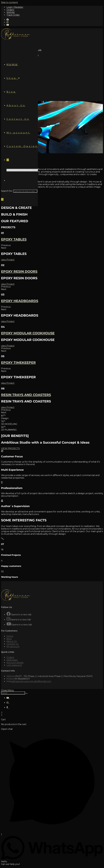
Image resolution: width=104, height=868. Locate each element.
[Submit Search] (27, 692)
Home (10, 635)
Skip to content (9, 2)
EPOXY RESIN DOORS (19, 270)
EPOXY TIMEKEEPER (18, 361)
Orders (10, 10)
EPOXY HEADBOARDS (20, 300)
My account (13, 645)
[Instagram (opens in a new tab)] (7, 22)
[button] (52, 244)
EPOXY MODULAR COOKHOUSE (28, 332)
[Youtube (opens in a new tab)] (8, 25)
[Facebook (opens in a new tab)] (8, 20)
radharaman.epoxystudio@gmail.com (31, 680)
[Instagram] (8, 618)
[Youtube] (9, 623)
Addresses (12, 659)
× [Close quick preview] (2, 711)
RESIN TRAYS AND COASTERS (26, 394)
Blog (9, 638)
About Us (12, 640)
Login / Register (15, 7)
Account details (15, 662)
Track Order (13, 15)
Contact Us (12, 643)
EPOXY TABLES (14, 238)
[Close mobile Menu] (8, 689)
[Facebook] (9, 613)
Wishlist (11, 12)
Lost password (14, 664)
